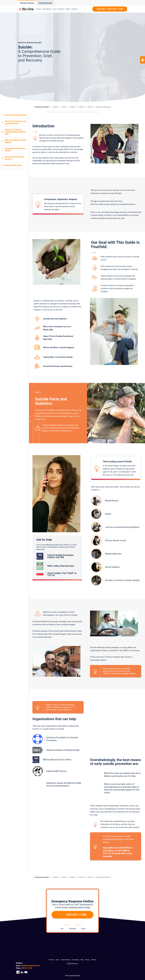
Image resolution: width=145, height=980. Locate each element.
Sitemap (94, 960)
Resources (61, 9)
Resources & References (103, 107)
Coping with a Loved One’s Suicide (15, 150)
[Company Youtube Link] (26, 972)
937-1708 (27, 968)
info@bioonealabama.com (30, 966)
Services (39, 9)
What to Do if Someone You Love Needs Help (16, 122)
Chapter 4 (73, 107)
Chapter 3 (64, 107)
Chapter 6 (90, 107)
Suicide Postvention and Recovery (14, 158)
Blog (82, 960)
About (55, 9)
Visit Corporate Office (72, 976)
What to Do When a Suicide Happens (15, 141)
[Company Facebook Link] (18, 972)
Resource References (13, 165)
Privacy (87, 960)
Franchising (75, 960)
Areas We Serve (47, 9)
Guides (68, 9)
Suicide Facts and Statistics (16, 115)
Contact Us (74, 9)
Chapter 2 (56, 107)
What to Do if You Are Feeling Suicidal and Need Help (15, 132)
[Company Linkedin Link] (22, 972)
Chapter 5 (82, 107)
